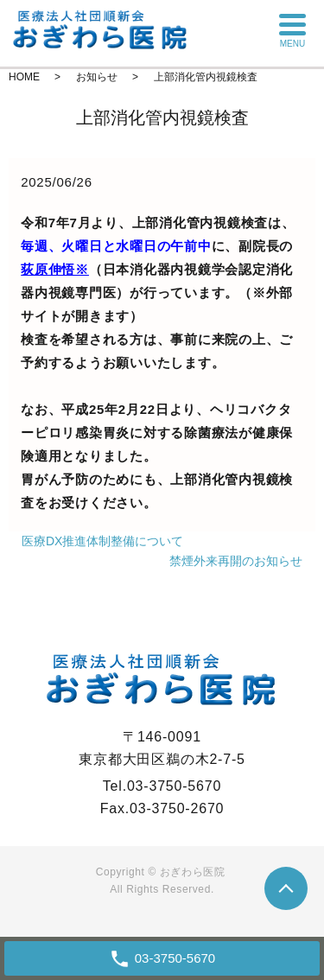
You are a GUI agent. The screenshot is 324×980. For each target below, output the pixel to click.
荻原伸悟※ (55, 269)
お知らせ (97, 77)
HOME (24, 77)
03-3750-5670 (175, 958)
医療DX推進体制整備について (102, 541)
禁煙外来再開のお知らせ (236, 561)
